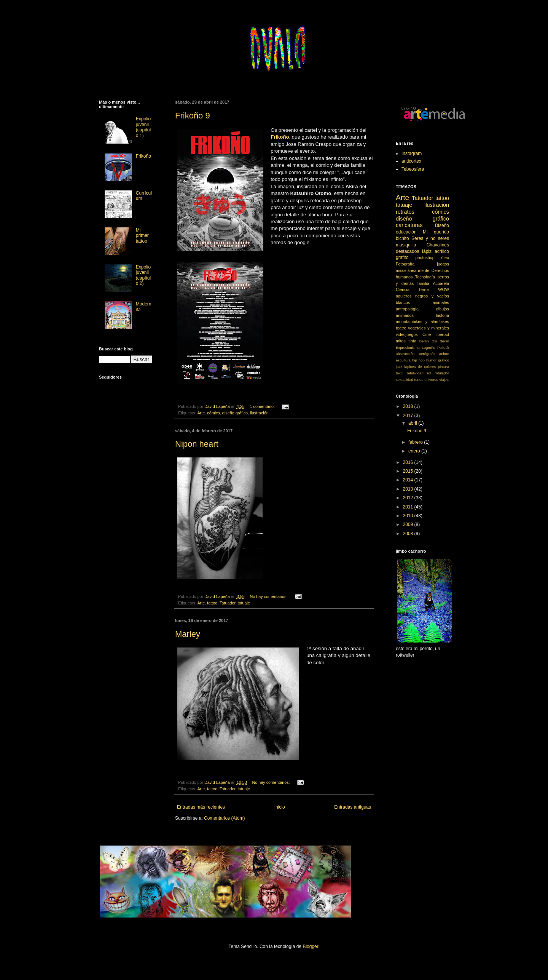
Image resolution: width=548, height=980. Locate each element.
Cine (427, 334)
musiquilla (406, 245)
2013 (409, 489)
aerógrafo (427, 354)
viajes (444, 380)
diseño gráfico (235, 413)
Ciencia (403, 289)
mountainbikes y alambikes (422, 321)
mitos (401, 341)
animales (441, 302)
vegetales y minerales (429, 328)
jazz (399, 367)
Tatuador (227, 603)
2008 (409, 534)
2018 (409, 406)
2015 (409, 471)
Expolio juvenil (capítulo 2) (143, 275)
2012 (409, 498)
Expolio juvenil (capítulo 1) (143, 127)
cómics (213, 413)
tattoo (212, 603)
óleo (445, 257)
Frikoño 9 (193, 116)
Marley (188, 634)
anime (444, 354)
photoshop (425, 257)
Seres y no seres (430, 238)
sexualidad (405, 380)
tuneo (419, 380)
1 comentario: (263, 406)
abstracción (405, 354)
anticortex (411, 161)
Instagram (412, 153)
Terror (424, 289)
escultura (403, 360)
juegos (443, 264)
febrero (416, 442)
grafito (402, 257)
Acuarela (441, 283)
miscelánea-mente (413, 270)
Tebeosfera (413, 169)
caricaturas (409, 225)
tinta (413, 341)
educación (406, 232)
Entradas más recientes (201, 807)
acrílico (442, 251)
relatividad (415, 373)
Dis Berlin (440, 341)
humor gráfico (438, 360)
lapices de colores (420, 367)
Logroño (428, 348)
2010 (409, 516)
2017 (409, 416)
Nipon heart (197, 444)
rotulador (442, 373)
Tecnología (425, 277)
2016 (409, 462)
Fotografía (405, 264)
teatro (401, 328)
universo (431, 380)
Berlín (424, 341)
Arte (201, 413)
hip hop (418, 360)
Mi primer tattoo (142, 236)
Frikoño (143, 156)
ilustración (259, 413)
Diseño (442, 225)
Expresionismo (408, 348)
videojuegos (407, 334)
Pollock (443, 348)
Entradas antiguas (353, 807)
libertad (442, 334)
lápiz (427, 251)
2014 (409, 480)
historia (442, 315)
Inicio (280, 807)
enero (415, 451)
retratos (405, 212)
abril (413, 423)
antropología (407, 309)
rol (429, 373)
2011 (409, 507)
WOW (444, 289)
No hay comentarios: (269, 596)
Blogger (310, 946)
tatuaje (244, 603)
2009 (409, 524)
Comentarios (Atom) (224, 818)
